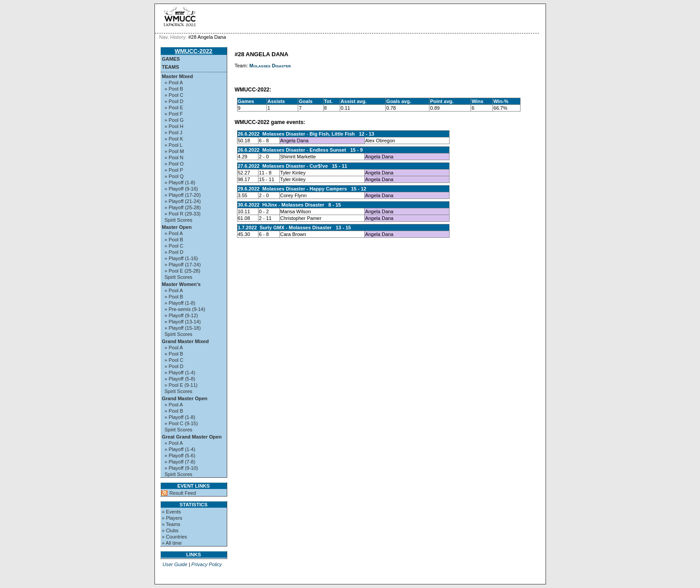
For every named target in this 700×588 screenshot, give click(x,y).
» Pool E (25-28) (183, 271)
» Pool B (174, 89)
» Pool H (174, 126)
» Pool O (174, 164)
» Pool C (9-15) (181, 423)
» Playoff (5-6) (180, 455)
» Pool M (174, 151)
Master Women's (181, 284)
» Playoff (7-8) (180, 462)
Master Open (177, 227)
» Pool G (174, 120)
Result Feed (183, 493)
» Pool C (174, 95)
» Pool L (174, 145)
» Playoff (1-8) (180, 182)
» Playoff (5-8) (180, 379)
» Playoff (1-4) (180, 373)
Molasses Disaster (270, 66)
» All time (172, 543)
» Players (172, 518)
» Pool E (174, 108)
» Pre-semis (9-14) (185, 309)
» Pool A (174, 83)
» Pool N (174, 157)
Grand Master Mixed (185, 341)
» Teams (171, 524)
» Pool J (174, 133)
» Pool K (174, 139)
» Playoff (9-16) (181, 189)
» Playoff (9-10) (181, 468)
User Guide (175, 564)
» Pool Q (174, 176)
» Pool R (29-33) (183, 214)
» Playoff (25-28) (183, 207)
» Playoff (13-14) (183, 322)
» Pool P (174, 170)
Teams (171, 67)
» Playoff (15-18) (183, 328)
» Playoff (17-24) (183, 265)
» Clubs (170, 530)
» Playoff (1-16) (181, 258)
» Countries (175, 537)
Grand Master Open (185, 398)
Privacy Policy (207, 564)
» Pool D (174, 101)
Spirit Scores (179, 220)
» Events (172, 512)
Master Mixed (178, 76)
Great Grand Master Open (192, 437)
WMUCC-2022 (194, 51)
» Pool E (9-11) (181, 385)
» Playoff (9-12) (181, 315)
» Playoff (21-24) (183, 201)
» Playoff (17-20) (183, 195)
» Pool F (174, 114)
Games (171, 59)
